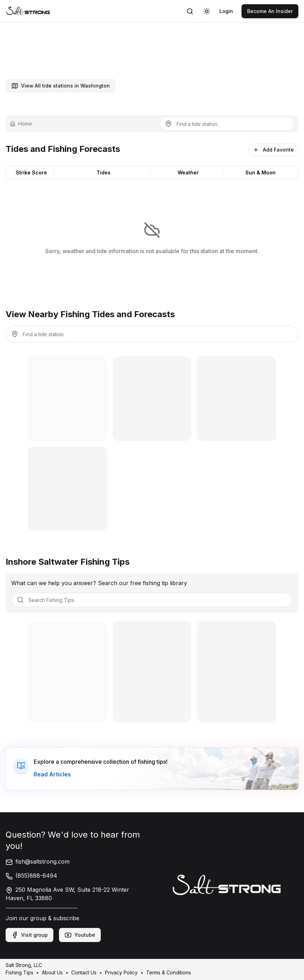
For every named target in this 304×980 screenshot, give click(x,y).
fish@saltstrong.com (38, 861)
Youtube (80, 935)
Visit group (29, 935)
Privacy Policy (121, 972)
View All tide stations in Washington (61, 86)
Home (21, 124)
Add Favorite (273, 150)
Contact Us (84, 972)
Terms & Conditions (168, 972)
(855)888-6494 (31, 876)
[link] (28, 11)
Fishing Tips (19, 972)
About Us (52, 972)
